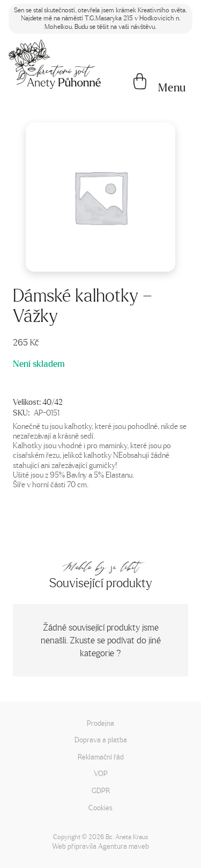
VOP (101, 773)
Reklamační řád (101, 756)
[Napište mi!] (55, 64)
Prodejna (100, 723)
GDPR (101, 790)
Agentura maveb (124, 846)
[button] (172, 88)
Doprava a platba (101, 739)
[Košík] (140, 82)
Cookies (100, 807)
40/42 (53, 402)
